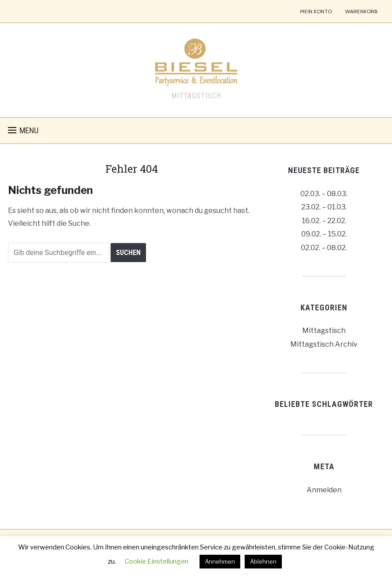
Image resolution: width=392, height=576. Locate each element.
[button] (23, 131)
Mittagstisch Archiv (324, 344)
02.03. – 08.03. (324, 194)
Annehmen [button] (220, 561)
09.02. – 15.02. (324, 234)
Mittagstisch (324, 331)
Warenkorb (361, 11)
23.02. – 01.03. (324, 207)
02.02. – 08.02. (324, 248)
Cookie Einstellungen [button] (157, 561)
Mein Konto (316, 11)
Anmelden (324, 490)
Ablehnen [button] (263, 561)
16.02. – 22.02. (324, 221)
